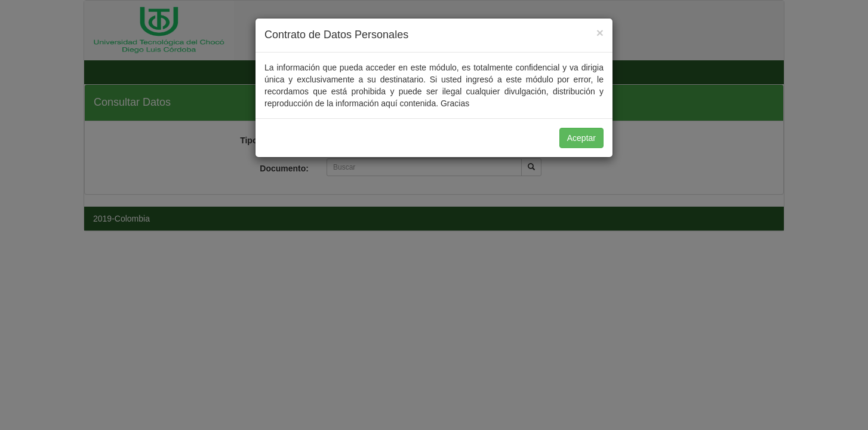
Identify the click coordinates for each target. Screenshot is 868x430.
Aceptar (581, 138)
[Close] (600, 33)
